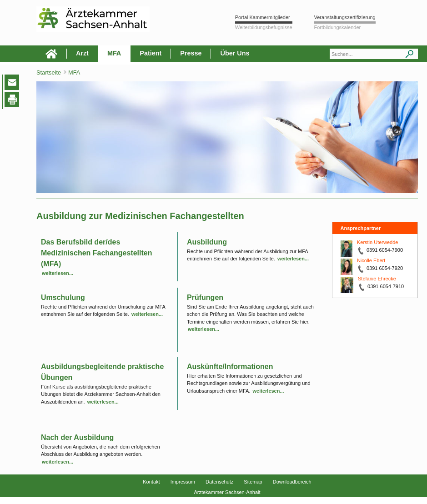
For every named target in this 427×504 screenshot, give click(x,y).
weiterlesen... (58, 273)
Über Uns (235, 53)
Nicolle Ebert (371, 260)
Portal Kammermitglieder (263, 17)
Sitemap (253, 482)
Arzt (82, 53)
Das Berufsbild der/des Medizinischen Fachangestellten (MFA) (97, 253)
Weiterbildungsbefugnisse (264, 27)
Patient (151, 53)
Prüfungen (205, 297)
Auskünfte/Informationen (230, 367)
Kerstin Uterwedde (378, 242)
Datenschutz (219, 482)
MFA (114, 53)
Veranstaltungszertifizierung (345, 17)
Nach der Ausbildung (77, 437)
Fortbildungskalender (338, 27)
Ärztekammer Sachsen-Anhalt (227, 492)
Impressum (183, 482)
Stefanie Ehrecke (377, 279)
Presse (191, 53)
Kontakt (151, 482)
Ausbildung (207, 242)
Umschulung (63, 297)
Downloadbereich (292, 482)
